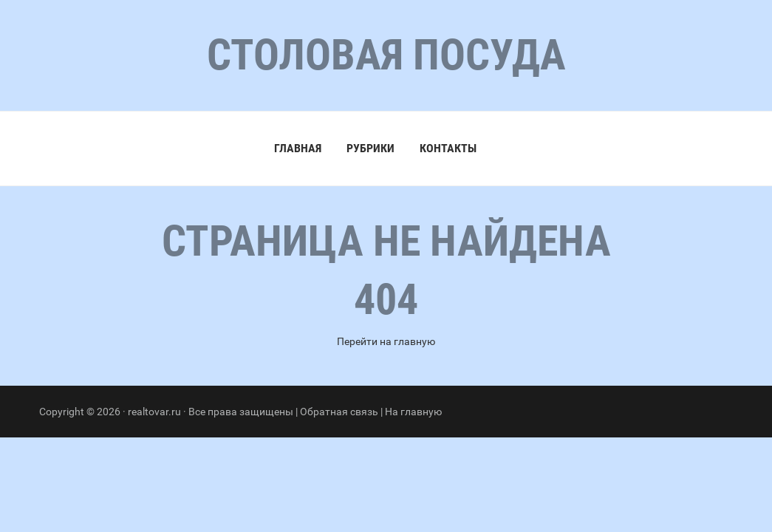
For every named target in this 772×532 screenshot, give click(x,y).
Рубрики (370, 148)
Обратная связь (339, 412)
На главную (413, 412)
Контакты (448, 148)
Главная (298, 148)
